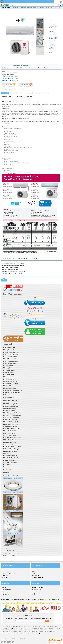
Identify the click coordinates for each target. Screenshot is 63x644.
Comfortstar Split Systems (11, 384)
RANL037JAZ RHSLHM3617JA (24, 630)
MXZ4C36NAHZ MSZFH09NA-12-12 (26, 627)
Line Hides (34, 574)
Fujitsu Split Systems (10, 370)
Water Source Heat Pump (11, 424)
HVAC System (8, 467)
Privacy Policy (5, 572)
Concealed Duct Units (10, 388)
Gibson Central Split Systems (12, 440)
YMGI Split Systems (9, 375)
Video (17, 93)
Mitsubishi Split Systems (11, 363)
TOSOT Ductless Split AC (11, 404)
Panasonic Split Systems (10, 381)
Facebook (2, 642)
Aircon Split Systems (10, 377)
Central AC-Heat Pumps (10, 462)
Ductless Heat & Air (36, 589)
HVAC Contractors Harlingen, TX (13, 270)
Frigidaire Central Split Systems (12, 438)
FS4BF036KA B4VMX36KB (47, 628)
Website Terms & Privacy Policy (9, 574)
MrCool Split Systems (10, 397)
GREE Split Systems (9, 372)
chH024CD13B (56, 630)
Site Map (34, 595)
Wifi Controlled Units (10, 348)
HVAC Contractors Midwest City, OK (14, 265)
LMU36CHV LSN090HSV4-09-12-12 (22, 628)
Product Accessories (10, 460)
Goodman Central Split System (12, 429)
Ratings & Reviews (36, 593)
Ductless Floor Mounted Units (12, 393)
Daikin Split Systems (9, 368)
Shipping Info (29, 93)
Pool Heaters (8, 465)
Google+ (8, 642)
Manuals (12, 93)
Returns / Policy (37, 93)
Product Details (5, 93)
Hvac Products (8, 469)
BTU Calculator (5, 593)
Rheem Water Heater (10, 411)
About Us (4, 570)
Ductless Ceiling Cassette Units (12, 386)
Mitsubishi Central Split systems (13, 449)
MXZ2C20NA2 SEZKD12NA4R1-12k (28, 631)
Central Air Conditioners (37, 587)
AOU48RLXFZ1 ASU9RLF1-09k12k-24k (30, 633)
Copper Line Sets (36, 570)
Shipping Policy (5, 577)
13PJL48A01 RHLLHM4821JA (9, 627)
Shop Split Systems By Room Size (13, 413)
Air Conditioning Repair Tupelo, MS (13, 263)
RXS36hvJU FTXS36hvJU (44, 631)
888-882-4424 (5, 591)
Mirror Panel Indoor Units (11, 354)
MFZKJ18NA (13, 630)
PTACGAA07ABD (35, 628)
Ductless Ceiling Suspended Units (13, 390)
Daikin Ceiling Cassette (10, 433)
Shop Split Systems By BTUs (11, 417)
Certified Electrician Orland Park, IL (14, 274)
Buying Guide (35, 591)
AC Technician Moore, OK (11, 267)
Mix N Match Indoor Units (11, 361)
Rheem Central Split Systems (12, 431)
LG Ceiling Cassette (9, 444)
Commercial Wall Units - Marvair (13, 422)
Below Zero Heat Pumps (11, 357)
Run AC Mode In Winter (10, 359)
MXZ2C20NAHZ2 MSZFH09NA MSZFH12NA (46, 627)
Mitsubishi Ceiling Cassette (11, 406)
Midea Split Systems (10, 395)
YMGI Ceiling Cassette (10, 408)
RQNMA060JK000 (15, 633)
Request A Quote (6, 595)
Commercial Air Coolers (10, 426)
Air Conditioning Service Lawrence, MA (15, 272)
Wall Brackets (35, 572)
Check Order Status (6, 589)
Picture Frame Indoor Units (11, 352)
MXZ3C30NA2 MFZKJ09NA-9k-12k (10, 631)
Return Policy (5, 576)
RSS (13, 642)
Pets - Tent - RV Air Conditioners (13, 458)
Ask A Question (46, 93)
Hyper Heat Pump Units (10, 420)
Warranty (22, 93)
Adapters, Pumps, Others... (38, 577)
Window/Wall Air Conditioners (12, 451)
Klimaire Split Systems (10, 379)
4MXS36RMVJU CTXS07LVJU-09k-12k (42, 630)
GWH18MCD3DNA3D (7, 628)
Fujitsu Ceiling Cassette (10, 435)
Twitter (5, 642)
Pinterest (10, 642)
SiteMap (23, 639)
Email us (4, 587)
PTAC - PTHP (7, 453)
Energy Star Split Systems (11, 350)
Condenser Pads (36, 576)
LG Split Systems (8, 366)
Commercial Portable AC (11, 456)
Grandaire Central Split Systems (13, 447)
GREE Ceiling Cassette (10, 442)
